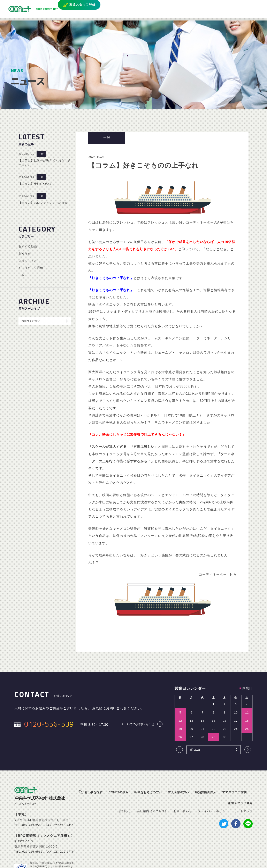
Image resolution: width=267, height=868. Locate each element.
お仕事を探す (94, 764)
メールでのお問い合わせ (138, 696)
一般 (41, 126)
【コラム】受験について (35, 156)
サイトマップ (243, 783)
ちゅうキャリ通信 (31, 240)
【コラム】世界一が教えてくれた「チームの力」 (45, 134)
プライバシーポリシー (213, 783)
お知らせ (25, 225)
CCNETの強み (119, 764)
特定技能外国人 (206, 764)
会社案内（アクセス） (152, 783)
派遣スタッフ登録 (84, 6)
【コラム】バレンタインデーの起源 (43, 175)
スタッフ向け (28, 232)
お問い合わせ (183, 783)
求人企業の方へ (179, 764)
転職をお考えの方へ (148, 764)
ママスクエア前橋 (235, 764)
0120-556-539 (49, 696)
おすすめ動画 (28, 218)
